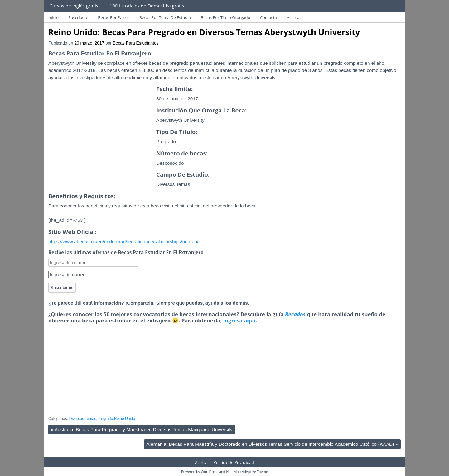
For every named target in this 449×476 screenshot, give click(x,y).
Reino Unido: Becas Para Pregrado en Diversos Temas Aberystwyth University (204, 32)
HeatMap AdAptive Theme (247, 471)
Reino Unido (125, 419)
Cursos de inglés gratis (74, 6)
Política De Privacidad (234, 462)
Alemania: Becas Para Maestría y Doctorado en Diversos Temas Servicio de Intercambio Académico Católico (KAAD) (272, 444)
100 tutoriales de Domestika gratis (147, 6)
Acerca (293, 17)
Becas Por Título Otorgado (226, 17)
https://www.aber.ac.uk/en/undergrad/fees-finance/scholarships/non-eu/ (123, 242)
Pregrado (105, 419)
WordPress (210, 471)
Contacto (269, 17)
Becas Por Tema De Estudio (165, 17)
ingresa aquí (239, 320)
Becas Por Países (114, 17)
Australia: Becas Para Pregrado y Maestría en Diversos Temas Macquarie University (142, 429)
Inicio (54, 17)
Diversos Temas (83, 419)
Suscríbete (78, 17)
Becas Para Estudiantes (136, 43)
